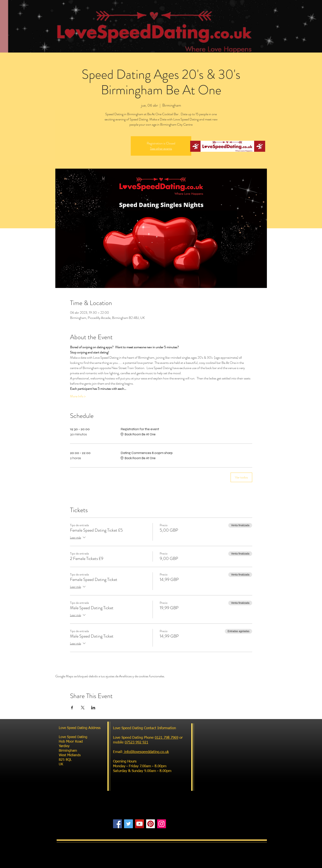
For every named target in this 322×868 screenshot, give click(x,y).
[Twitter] (128, 824)
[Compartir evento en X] (83, 708)
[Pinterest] (151, 824)
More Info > (78, 396)
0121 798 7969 (167, 738)
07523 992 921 (136, 743)
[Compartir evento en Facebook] (72, 708)
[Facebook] (117, 824)
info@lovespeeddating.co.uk (146, 752)
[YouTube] (139, 824)
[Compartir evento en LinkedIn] (93, 708)
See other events (161, 148)
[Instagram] (162, 824)
